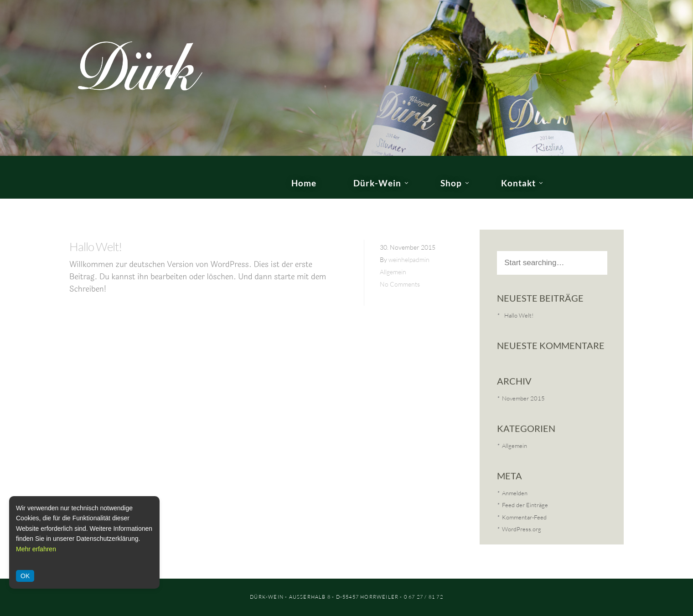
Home (304, 183)
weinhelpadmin (409, 259)
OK (25, 576)
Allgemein (393, 272)
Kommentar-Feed (524, 517)
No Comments (400, 284)
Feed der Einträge (525, 505)
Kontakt (518, 183)
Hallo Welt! (96, 246)
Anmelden (515, 493)
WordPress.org (522, 529)
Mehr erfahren (36, 549)
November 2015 (523, 398)
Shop (451, 183)
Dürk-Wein (377, 183)
